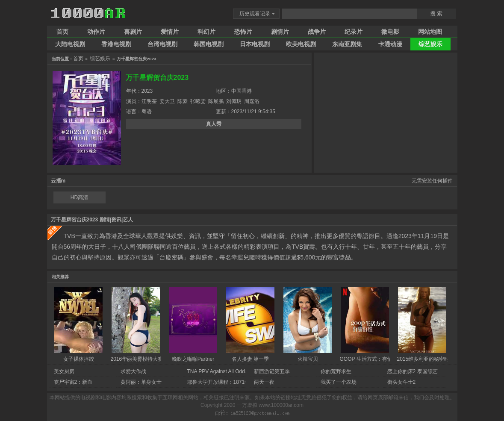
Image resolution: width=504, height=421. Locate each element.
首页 (62, 32)
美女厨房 (64, 371)
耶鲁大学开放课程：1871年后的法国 (229, 382)
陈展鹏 (216, 101)
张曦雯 (198, 101)
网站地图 (430, 32)
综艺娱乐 (430, 44)
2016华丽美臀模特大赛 (137, 359)
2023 (147, 91)
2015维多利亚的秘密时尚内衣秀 (434, 359)
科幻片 (206, 32)
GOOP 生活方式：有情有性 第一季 (380, 359)
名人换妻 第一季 (250, 359)
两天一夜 (264, 382)
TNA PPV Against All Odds (217, 371)
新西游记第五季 (272, 371)
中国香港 (242, 91)
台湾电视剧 (162, 44)
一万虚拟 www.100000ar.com (270, 405)
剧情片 (280, 32)
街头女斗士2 (402, 382)
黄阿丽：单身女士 (141, 382)
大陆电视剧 (70, 44)
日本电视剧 (255, 44)
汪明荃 (149, 101)
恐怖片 (243, 32)
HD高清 (79, 197)
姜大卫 (167, 101)
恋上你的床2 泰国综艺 (413, 371)
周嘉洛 (252, 101)
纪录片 (354, 32)
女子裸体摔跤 (79, 359)
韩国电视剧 (209, 44)
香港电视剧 (116, 44)
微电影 (390, 32)
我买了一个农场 (339, 382)
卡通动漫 (390, 44)
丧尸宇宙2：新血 (73, 382)
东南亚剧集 (347, 44)
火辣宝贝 (308, 359)
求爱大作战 (133, 371)
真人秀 (214, 124)
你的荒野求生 (336, 371)
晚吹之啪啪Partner (193, 359)
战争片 (317, 32)
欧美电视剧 (301, 44)
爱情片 (170, 32)
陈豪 (183, 101)
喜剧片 (133, 32)
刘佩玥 (234, 101)
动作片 (96, 32)
